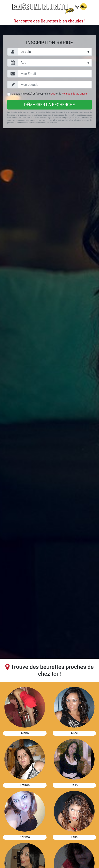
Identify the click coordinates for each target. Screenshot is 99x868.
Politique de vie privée (74, 94)
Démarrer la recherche (49, 105)
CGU (53, 94)
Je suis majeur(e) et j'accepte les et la (49, 94)
